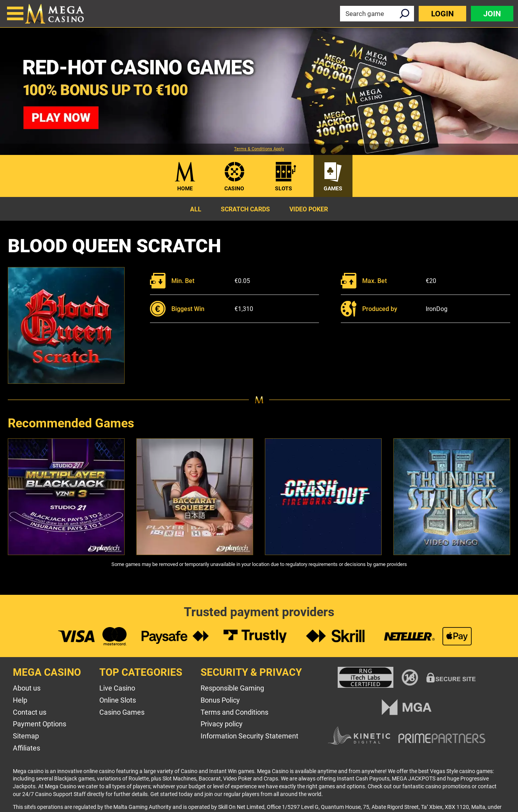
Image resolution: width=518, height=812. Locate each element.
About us (27, 688)
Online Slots (118, 700)
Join (492, 14)
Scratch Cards (245, 209)
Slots (284, 188)
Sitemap (26, 736)
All (196, 209)
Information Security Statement (249, 736)
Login (442, 14)
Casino (234, 188)
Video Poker (309, 209)
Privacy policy (222, 724)
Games (333, 188)
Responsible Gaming (232, 688)
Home (185, 188)
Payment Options (40, 724)
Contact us (30, 712)
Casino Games (122, 712)
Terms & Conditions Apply (259, 149)
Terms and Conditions (234, 712)
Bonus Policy (220, 700)
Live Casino (117, 688)
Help (20, 700)
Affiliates (26, 748)
